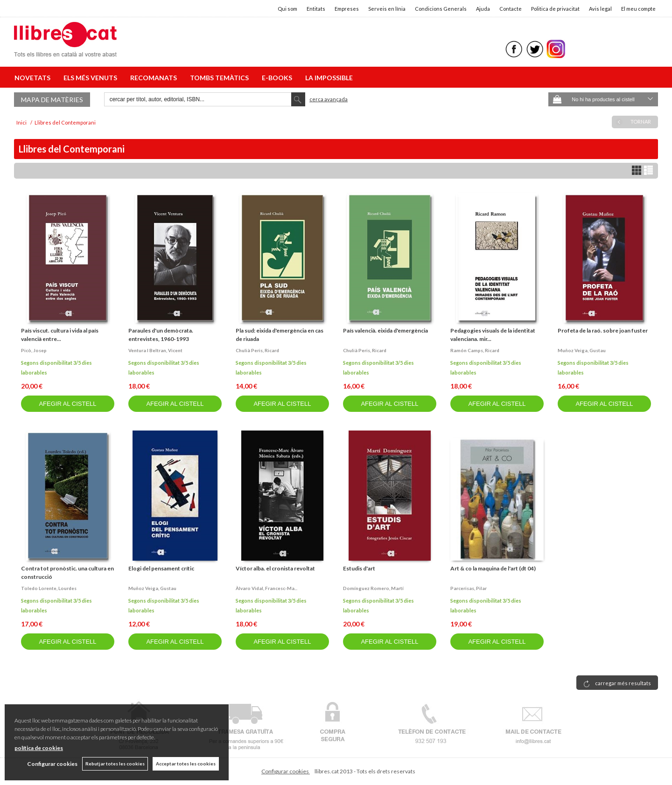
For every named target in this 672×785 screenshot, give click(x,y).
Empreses (347, 9)
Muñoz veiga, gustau (582, 350)
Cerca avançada (329, 99)
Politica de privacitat (555, 9)
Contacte (511, 9)
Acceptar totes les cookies (186, 764)
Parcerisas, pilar (469, 588)
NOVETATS (34, 78)
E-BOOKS (278, 78)
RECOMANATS (155, 78)
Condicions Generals (441, 9)
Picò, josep (34, 350)
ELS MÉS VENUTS (92, 78)
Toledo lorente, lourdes (49, 588)
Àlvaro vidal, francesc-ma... (266, 588)
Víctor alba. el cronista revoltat (275, 568)
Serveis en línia (387, 9)
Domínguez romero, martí (373, 588)
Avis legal (600, 9)
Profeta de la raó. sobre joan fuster (603, 330)
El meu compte (638, 9)
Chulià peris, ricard (257, 350)
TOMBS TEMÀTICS (221, 78)
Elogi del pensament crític (161, 568)
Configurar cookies (286, 771)
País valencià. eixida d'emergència (385, 330)
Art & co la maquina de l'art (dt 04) (493, 568)
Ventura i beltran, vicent (155, 350)
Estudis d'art (359, 568)
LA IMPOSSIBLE (329, 78)
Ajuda (483, 9)
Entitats (316, 9)
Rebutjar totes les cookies (115, 764)
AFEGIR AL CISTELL (67, 404)
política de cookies (39, 748)
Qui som (287, 9)
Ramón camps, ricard (475, 350)
